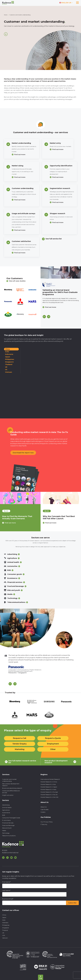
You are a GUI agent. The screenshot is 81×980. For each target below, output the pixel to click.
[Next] (49, 317)
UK (6, 367)
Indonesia (9, 354)
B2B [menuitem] (4, 815)
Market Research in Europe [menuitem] (49, 792)
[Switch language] (66, 3)
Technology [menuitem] (6, 833)
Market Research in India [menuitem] (48, 789)
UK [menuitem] (3, 933)
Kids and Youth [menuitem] (7, 828)
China (7, 349)
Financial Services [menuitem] (8, 823)
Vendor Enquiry (20, 744)
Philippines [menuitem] (6, 925)
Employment (53, 744)
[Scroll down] (6, 34)
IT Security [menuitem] (44, 824)
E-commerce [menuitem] (6, 820)
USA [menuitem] (4, 935)
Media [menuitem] (4, 830)
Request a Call (20, 738)
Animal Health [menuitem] (7, 807)
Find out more (20, 155)
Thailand (9, 364)
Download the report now (23, 453)
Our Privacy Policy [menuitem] (47, 822)
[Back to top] (41, 977)
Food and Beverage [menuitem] (8, 825)
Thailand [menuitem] (5, 930)
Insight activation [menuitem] (8, 795)
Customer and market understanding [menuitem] (9, 780)
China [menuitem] (4, 915)
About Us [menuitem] (44, 807)
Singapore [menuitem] (5, 928)
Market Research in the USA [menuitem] (49, 797)
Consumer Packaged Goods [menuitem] (11, 818)
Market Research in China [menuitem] (49, 782)
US (6, 370)
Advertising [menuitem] (6, 805)
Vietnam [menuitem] (5, 938)
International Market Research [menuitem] (50, 779)
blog (6, 511)
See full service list (54, 239)
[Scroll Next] (15, 684)
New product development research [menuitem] (11, 785)
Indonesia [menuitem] (5, 923)
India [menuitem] (4, 920)
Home (6, 15)
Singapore (9, 362)
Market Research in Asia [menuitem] (48, 784)
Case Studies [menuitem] (44, 809)
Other (53, 749)
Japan (8, 357)
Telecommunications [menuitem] (9, 836)
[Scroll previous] (10, 684)
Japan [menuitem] (4, 917)
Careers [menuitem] (43, 812)
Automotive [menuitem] (6, 813)
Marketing (20, 749)
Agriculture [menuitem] (6, 810)
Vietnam (9, 372)
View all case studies (16, 281)
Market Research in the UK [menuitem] (49, 795)
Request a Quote (53, 738)
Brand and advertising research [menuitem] (12, 788)
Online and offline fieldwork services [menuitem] (11, 792)
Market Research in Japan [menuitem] (49, 787)
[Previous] (44, 317)
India (7, 352)
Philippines (10, 359)
